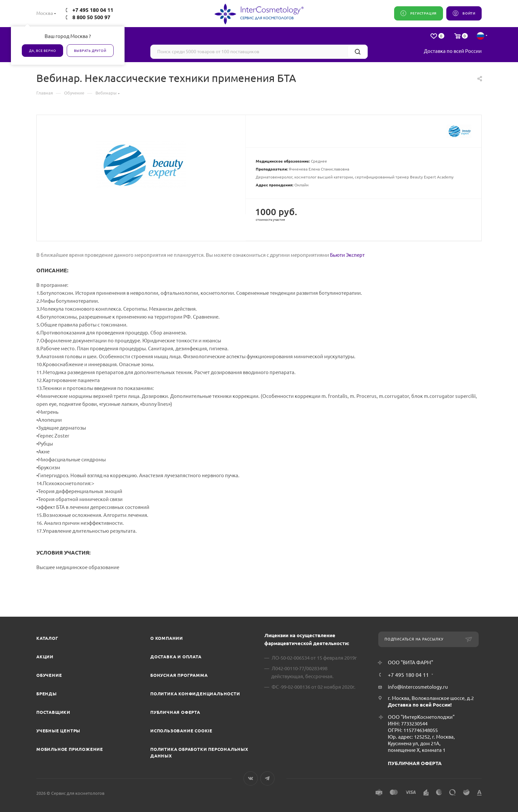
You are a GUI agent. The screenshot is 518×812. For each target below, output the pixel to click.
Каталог (47, 638)
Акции (45, 657)
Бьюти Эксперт (347, 255)
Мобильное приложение (70, 749)
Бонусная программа (179, 675)
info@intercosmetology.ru (418, 687)
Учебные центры (58, 731)
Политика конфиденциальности (195, 694)
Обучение (49, 675)
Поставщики (53, 712)
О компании (167, 638)
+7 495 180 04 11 (93, 10)
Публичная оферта (175, 712)
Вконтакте (251, 778)
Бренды (47, 694)
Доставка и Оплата (176, 657)
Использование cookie (181, 731)
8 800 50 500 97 (91, 17)
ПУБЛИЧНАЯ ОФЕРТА (415, 763)
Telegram (267, 778)
